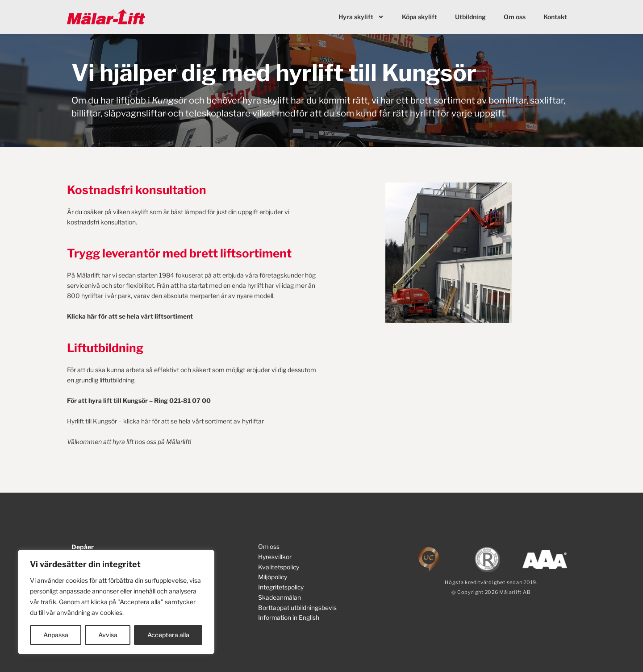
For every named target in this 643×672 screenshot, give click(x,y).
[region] (116, 602)
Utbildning (470, 17)
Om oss (515, 17)
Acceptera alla (168, 635)
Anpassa (56, 635)
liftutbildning (117, 380)
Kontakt (555, 17)
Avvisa (108, 635)
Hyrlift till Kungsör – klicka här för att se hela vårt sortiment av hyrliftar (166, 420)
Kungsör (169, 100)
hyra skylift (266, 100)
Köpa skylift (420, 17)
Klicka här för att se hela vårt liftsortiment (130, 316)
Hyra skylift (361, 17)
